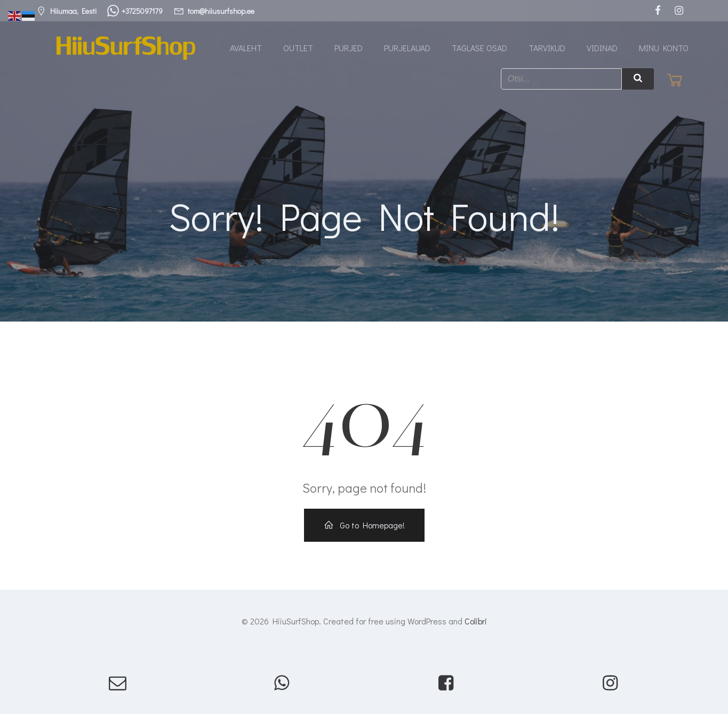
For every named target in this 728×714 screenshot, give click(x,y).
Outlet (298, 48)
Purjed (349, 48)
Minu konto (664, 48)
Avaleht (246, 48)
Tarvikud (547, 48)
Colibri (476, 621)
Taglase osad (479, 48)
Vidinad (602, 48)
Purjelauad (407, 48)
